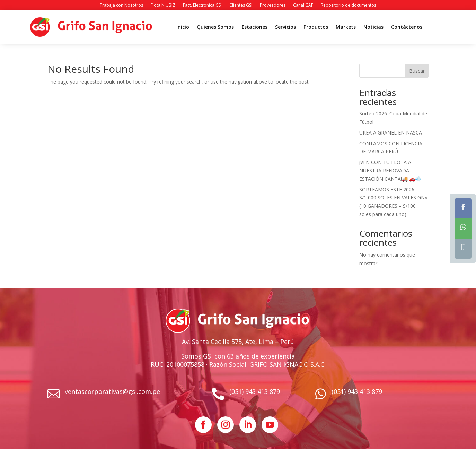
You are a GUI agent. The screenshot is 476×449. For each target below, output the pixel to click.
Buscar (417, 71)
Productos (316, 27)
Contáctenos (407, 27)
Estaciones (254, 27)
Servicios (285, 27)
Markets (346, 27)
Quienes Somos (215, 27)
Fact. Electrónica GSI (202, 5)
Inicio (183, 27)
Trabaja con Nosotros (121, 5)
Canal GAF (303, 5)
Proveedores (273, 5)
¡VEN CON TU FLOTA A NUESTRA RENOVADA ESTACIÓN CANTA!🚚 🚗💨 (390, 170)
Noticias (373, 27)
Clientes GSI (241, 5)
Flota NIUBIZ (163, 5)
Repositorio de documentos (349, 5)
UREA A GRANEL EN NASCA (391, 133)
